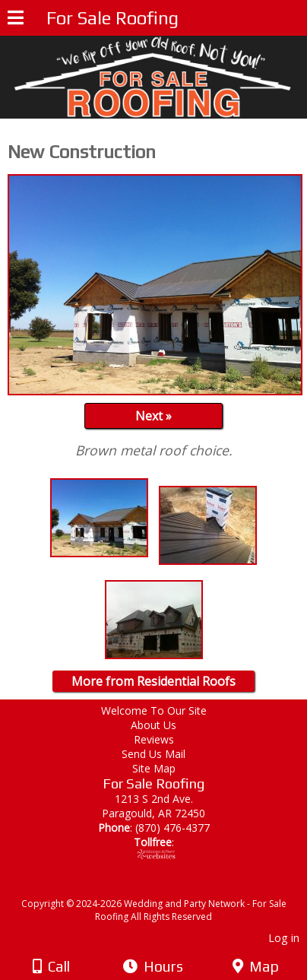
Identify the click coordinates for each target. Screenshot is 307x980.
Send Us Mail (153, 754)
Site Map (154, 768)
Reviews (154, 739)
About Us (153, 725)
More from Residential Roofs (153, 681)
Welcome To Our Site (163, 710)
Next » (153, 416)
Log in (284, 938)
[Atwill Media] (167, 887)
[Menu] (16, 20)
